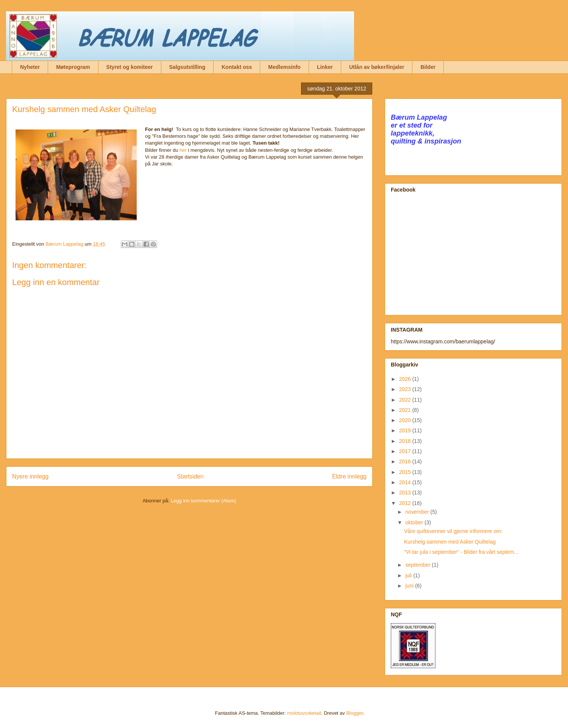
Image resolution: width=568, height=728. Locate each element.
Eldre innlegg (349, 476)
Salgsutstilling (187, 67)
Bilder (428, 67)
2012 (406, 503)
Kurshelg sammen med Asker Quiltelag (450, 542)
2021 (406, 410)
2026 (406, 379)
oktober (415, 522)
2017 (406, 451)
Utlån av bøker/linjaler (377, 67)
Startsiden (190, 476)
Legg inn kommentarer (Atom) (204, 501)
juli (409, 575)
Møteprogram (73, 67)
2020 (406, 420)
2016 (406, 461)
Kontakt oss (237, 67)
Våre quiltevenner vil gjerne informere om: (453, 531)
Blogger (354, 713)
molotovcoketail (304, 713)
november (418, 512)
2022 (406, 400)
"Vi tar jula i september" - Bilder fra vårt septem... (461, 552)
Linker (325, 67)
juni (410, 586)
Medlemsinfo (284, 67)
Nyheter (30, 67)
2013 (406, 493)
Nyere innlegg (30, 476)
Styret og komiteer (130, 67)
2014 (406, 482)
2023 (406, 389)
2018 (406, 441)
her (183, 150)
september (418, 565)
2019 (406, 430)
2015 (406, 472)
